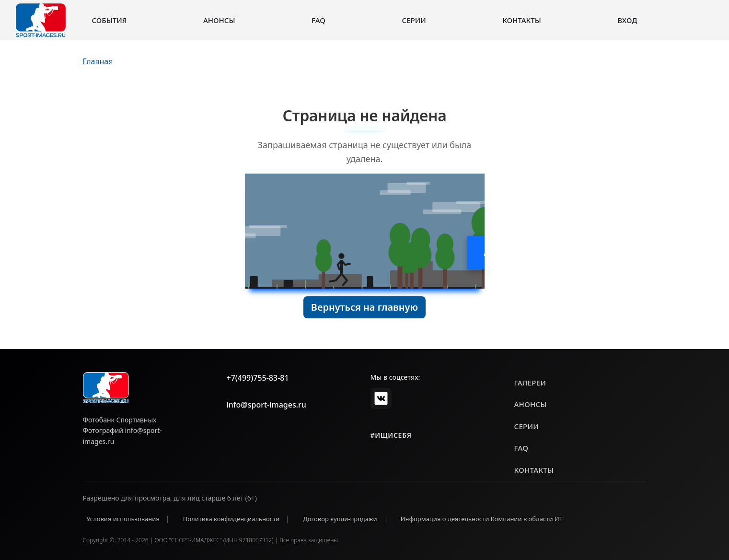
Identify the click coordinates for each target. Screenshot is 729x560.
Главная (98, 61)
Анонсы (219, 20)
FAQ (318, 20)
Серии (414, 20)
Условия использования (123, 519)
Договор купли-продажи (340, 519)
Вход (627, 20)
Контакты (521, 20)
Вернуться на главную (364, 307)
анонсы (531, 404)
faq (521, 448)
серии (527, 426)
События (110, 20)
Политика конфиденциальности (231, 519)
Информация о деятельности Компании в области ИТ (482, 519)
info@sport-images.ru (266, 405)
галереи (530, 383)
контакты (534, 470)
